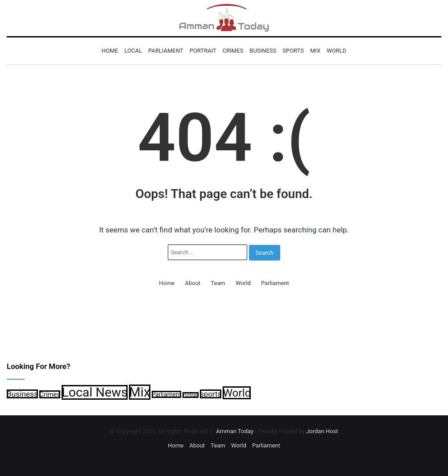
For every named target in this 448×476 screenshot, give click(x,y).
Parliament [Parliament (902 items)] (166, 394)
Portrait (203, 51)
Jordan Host (322, 431)
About (193, 283)
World (336, 51)
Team (218, 283)
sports (293, 51)
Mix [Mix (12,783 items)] (139, 392)
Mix (315, 51)
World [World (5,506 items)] (237, 393)
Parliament (166, 51)
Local (133, 51)
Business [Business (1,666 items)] (22, 394)
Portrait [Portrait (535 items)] (190, 395)
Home (110, 51)
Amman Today (235, 431)
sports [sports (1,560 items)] (211, 394)
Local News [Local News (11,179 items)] (95, 392)
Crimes (233, 51)
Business (263, 51)
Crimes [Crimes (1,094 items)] (50, 394)
